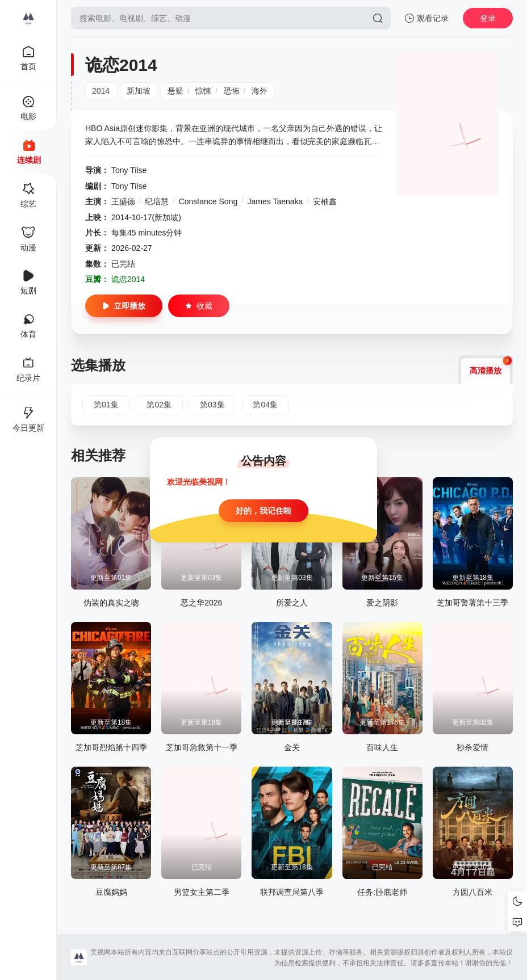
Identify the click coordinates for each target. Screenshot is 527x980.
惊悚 (203, 91)
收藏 (199, 306)
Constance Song (208, 201)
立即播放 (124, 306)
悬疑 (175, 91)
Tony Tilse (129, 170)
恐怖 (232, 91)
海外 (260, 91)
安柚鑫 (325, 201)
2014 (101, 91)
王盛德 (123, 201)
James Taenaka (275, 201)
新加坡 (139, 91)
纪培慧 (157, 201)
